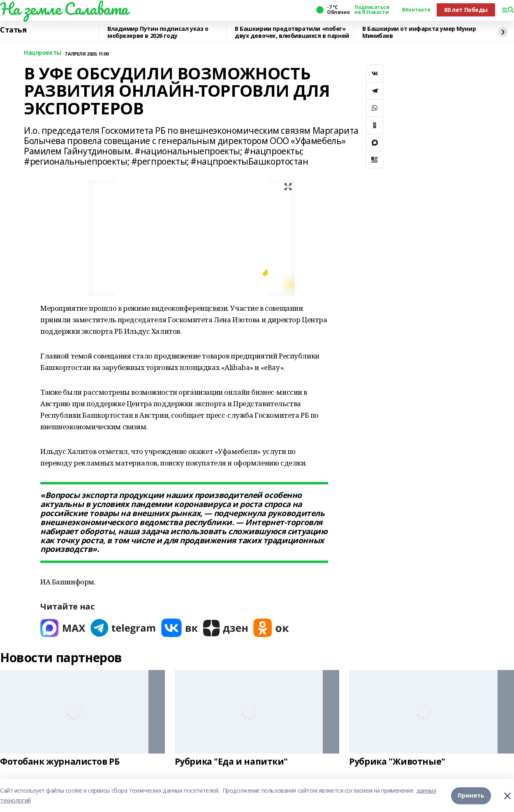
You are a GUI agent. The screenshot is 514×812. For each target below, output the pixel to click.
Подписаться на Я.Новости (372, 10)
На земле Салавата (64, 9)
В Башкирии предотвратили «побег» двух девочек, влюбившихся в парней (292, 32)
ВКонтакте (416, 10)
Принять (471, 795)
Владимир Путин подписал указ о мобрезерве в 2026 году (158, 32)
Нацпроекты (43, 53)
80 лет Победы (466, 10)
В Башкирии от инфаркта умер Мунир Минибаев (419, 32)
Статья (13, 30)
